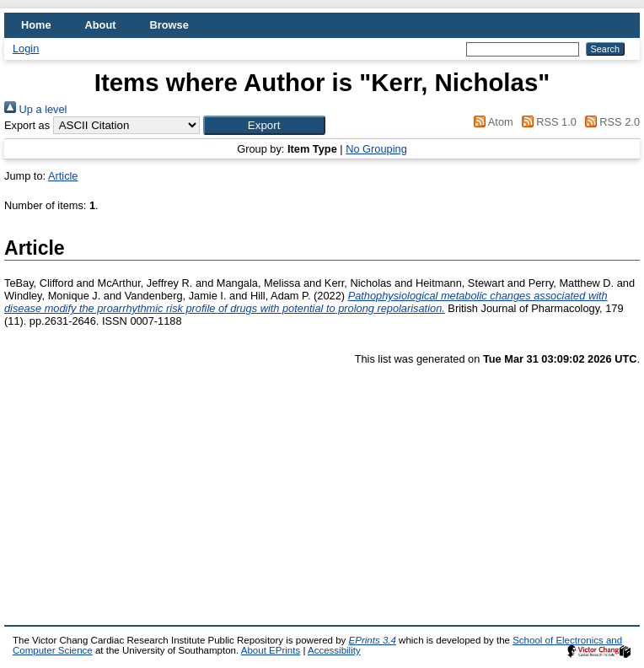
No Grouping (376, 149)
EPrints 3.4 (373, 640)
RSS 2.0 (609, 122)
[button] (264, 125)
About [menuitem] (101, 25)
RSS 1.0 (546, 122)
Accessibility (334, 650)
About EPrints (271, 650)
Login (26, 48)
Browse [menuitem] (169, 25)
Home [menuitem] (36, 25)
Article (63, 176)
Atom (491, 122)
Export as (27, 125)
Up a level (35, 109)
